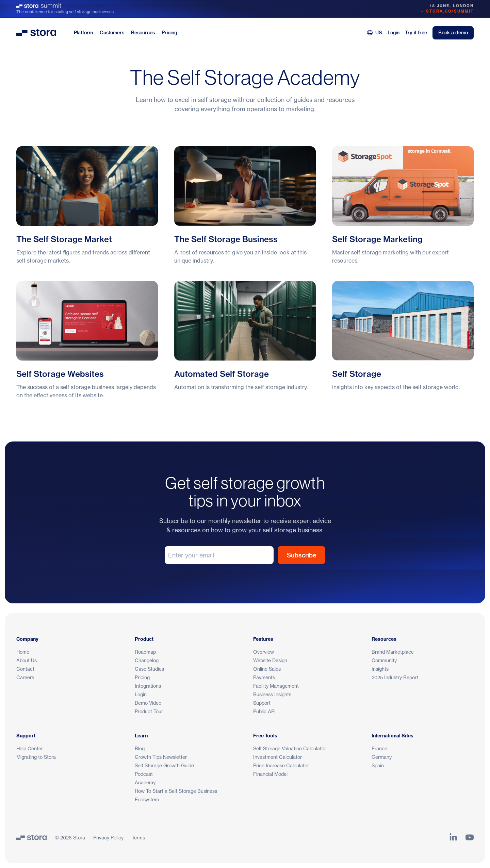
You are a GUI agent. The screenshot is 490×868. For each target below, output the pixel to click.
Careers (25, 677)
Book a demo (453, 33)
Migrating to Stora (36, 757)
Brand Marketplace (393, 652)
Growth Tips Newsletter (161, 757)
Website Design (270, 660)
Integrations (148, 686)
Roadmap (145, 652)
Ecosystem (147, 799)
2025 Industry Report (395, 677)
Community (384, 660)
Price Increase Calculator (281, 765)
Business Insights (272, 694)
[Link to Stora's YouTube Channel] (470, 837)
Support (262, 703)
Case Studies (149, 669)
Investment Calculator (277, 757)
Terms (138, 838)
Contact (25, 669)
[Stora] (31, 837)
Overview (264, 652)
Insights (380, 669)
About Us (27, 660)
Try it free (416, 33)
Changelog (147, 660)
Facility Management (276, 686)
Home (23, 652)
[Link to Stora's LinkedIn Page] (453, 837)
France (379, 748)
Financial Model (270, 774)
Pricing (169, 33)
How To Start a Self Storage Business (176, 791)
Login (394, 33)
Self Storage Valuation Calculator (290, 748)
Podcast (144, 774)
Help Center (30, 748)
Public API (264, 711)
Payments (264, 677)
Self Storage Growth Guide (164, 765)
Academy (145, 782)
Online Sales (267, 669)
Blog (140, 748)
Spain (378, 765)
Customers (112, 33)
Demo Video (148, 703)
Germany (382, 757)
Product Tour (149, 711)
